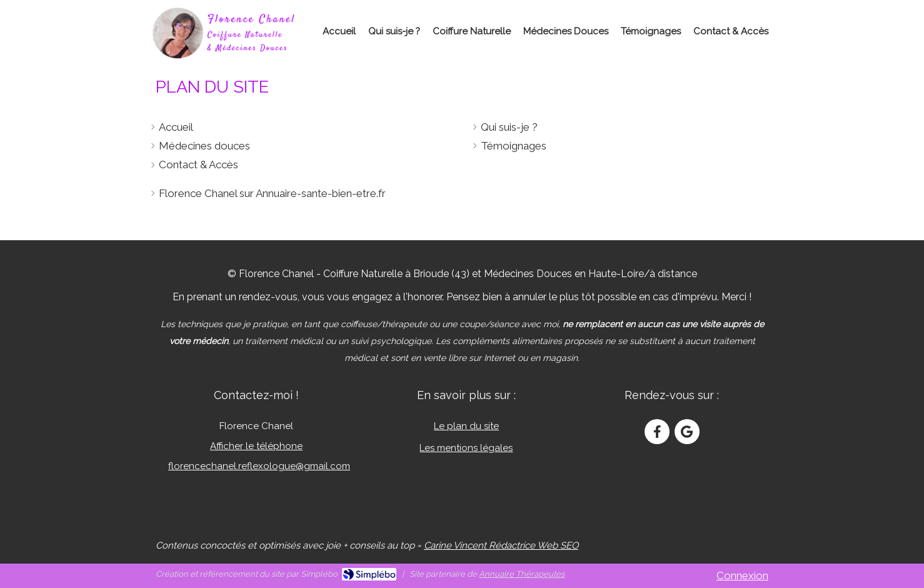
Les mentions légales (466, 448)
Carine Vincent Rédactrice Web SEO (501, 545)
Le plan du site (466, 426)
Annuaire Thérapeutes (522, 574)
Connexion (742, 575)
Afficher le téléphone (256, 446)
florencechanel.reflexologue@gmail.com (259, 466)
